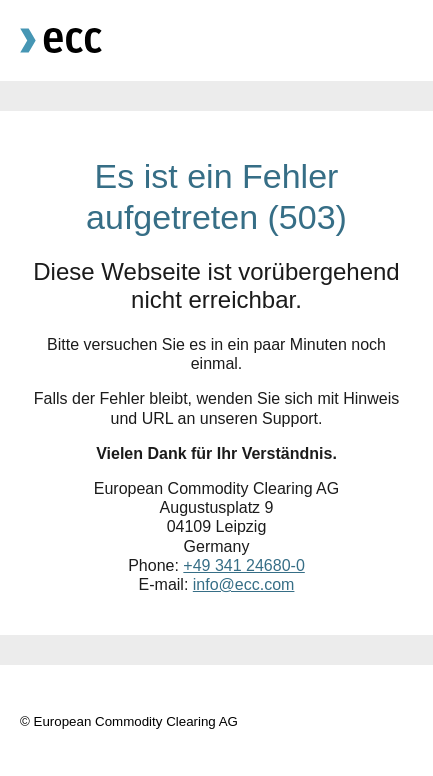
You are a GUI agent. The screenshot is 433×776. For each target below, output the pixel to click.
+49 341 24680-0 (243, 565)
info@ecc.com (244, 584)
